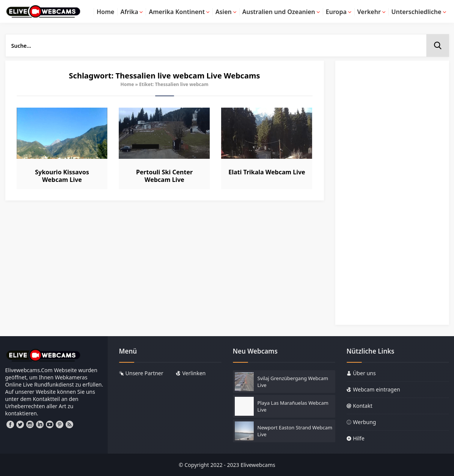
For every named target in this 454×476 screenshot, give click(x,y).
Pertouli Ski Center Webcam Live (164, 176)
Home (127, 84)
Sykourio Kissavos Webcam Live (62, 176)
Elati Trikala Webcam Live (267, 172)
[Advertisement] (392, 196)
